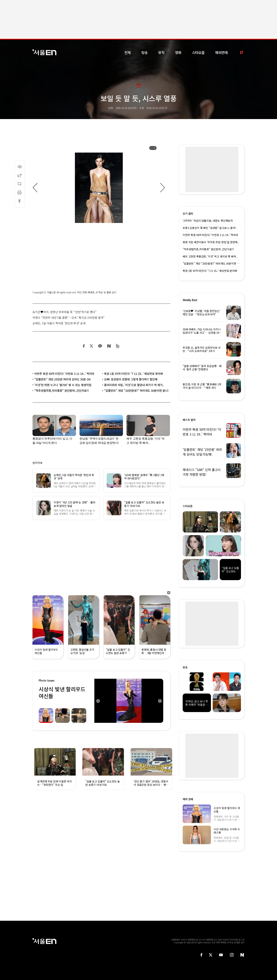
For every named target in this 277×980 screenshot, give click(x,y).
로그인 (242, 940)
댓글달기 (19, 184)
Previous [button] (98, 701)
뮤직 (161, 52)
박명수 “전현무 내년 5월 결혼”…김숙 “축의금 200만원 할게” (69, 317)
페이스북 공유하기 (84, 346)
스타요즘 (198, 52)
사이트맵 (233, 940)
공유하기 (19, 175)
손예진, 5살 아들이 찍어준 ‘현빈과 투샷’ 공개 (59, 323)
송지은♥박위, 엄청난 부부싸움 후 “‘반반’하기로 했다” (64, 312)
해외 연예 (188, 799)
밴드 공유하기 (118, 346)
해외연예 (221, 52)
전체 (128, 52)
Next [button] (160, 701)
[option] (99, 188)
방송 (145, 52)
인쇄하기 (19, 192)
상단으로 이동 (19, 201)
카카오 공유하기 (100, 346)
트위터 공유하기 (91, 346)
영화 (178, 52)
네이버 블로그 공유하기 (109, 346)
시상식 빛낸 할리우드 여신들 (62, 692)
